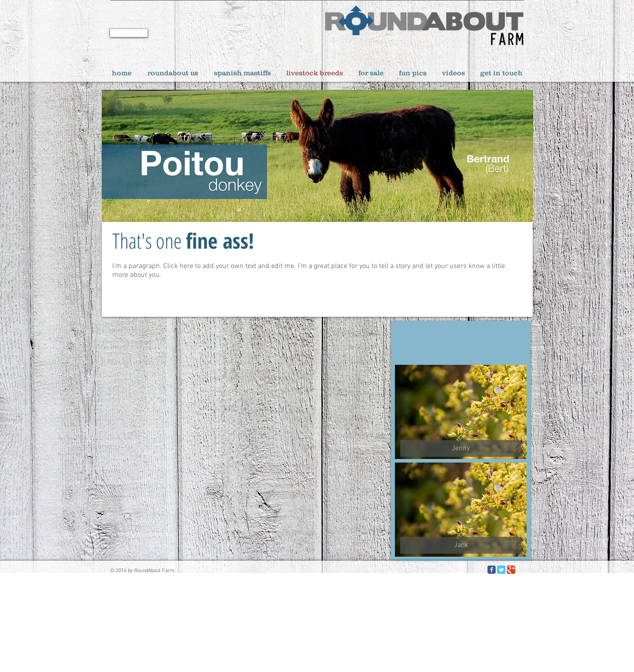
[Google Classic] (511, 570)
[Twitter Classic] (501, 570)
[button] (461, 448)
